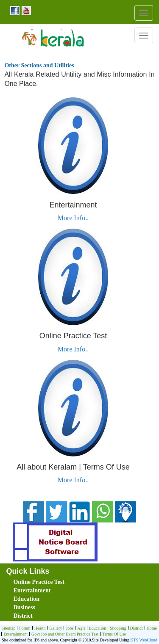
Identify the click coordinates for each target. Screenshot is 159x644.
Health (39, 629)
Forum (24, 629)
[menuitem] (61, 582)
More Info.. (73, 218)
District (23, 616)
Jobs (68, 629)
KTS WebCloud (144, 640)
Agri (80, 629)
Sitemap (8, 628)
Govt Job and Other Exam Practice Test (64, 634)
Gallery (54, 629)
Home (151, 629)
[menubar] (81, 599)
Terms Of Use (113, 634)
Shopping (117, 629)
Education (26, 599)
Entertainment (32, 590)
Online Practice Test (39, 582)
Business (24, 607)
